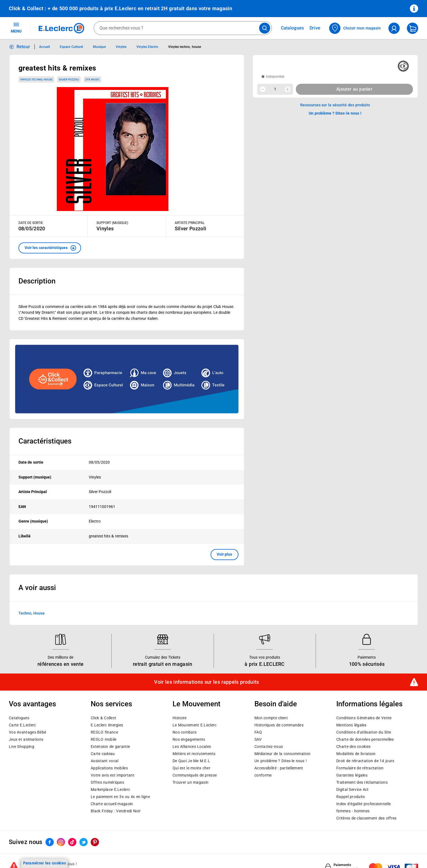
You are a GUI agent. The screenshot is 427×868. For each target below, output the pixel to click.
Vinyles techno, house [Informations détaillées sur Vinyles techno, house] (185, 47)
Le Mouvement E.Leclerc (194, 725)
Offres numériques (107, 782)
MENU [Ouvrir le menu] (16, 28)
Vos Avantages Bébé (27, 732)
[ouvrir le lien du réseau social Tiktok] (72, 842)
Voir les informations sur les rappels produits (206, 682)
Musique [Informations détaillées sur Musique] (99, 47)
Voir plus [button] (225, 554)
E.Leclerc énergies (107, 725)
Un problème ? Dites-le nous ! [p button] (335, 113)
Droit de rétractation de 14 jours (365, 761)
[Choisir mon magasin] (355, 28)
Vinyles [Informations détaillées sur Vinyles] (121, 47)
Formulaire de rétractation (360, 768)
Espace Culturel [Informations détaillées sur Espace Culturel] (71, 47)
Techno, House (32, 613)
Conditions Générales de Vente (364, 718)
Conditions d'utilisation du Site (364, 732)
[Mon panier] (413, 28)
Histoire (179, 718)
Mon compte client (271, 718)
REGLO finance (104, 732)
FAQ (258, 732)
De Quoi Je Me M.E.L (191, 761)
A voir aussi (37, 588)
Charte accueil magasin (112, 804)
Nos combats (185, 732)
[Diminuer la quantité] (263, 89)
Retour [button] (23, 47)
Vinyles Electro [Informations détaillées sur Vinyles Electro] (147, 47)
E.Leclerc (110, 789)
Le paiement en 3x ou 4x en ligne (120, 796)
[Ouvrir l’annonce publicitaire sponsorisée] (127, 379)
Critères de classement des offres (366, 818)
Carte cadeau (103, 753)
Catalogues (19, 718)
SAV (258, 739)
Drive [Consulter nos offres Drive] (315, 28)
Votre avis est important (113, 775)
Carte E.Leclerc (22, 725)
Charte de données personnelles (365, 739)
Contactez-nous (269, 746)
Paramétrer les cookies (45, 863)
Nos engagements (189, 739)
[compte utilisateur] (394, 28)
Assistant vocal (104, 761)
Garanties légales (352, 775)
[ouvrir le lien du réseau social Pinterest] (95, 842)
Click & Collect (103, 718)
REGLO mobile (104, 739)
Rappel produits (351, 796)
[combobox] (183, 28)
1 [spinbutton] (275, 89)
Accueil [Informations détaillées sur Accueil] (45, 47)
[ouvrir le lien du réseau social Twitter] (84, 842)
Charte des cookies (353, 746)
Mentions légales (351, 725)
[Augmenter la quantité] (288, 89)
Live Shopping (22, 746)
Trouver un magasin (190, 782)
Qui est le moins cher (191, 768)
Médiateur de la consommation (282, 753)
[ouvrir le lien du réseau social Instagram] (61, 842)
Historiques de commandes (279, 725)
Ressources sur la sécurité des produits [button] (335, 105)
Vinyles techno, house (37, 79)
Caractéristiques (45, 441)
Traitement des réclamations (362, 782)
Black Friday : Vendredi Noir (116, 811)
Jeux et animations (26, 739)
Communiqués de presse (195, 775)
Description (37, 281)
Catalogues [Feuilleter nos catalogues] (292, 28)
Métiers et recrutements (194, 753)
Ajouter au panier (354, 89)
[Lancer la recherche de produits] (265, 28)
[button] (50, 248)
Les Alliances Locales (192, 746)
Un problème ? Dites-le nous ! (281, 761)
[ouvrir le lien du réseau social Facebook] (50, 842)
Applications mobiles (109, 768)
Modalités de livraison (356, 753)
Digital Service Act (353, 789)
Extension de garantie (110, 746)
